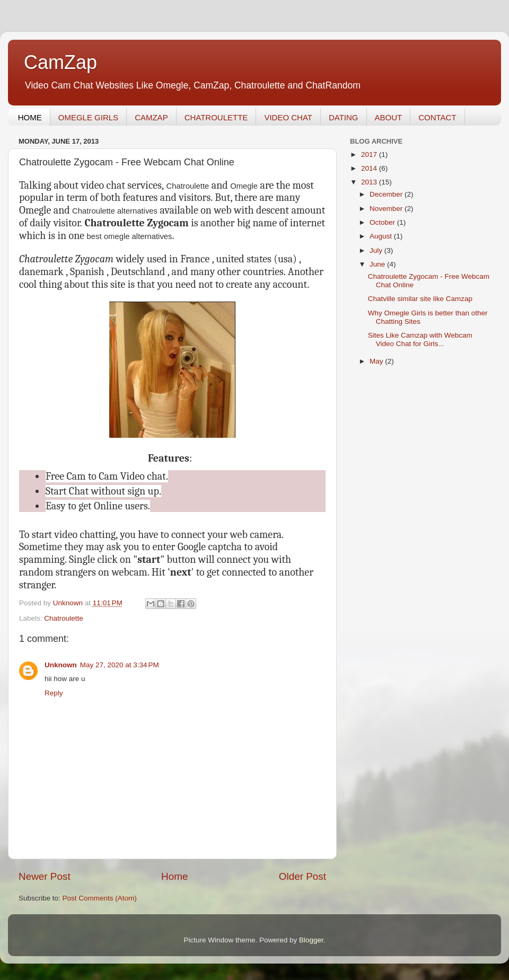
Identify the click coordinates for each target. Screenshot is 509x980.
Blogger (311, 940)
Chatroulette (64, 618)
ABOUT (389, 117)
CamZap (60, 62)
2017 (370, 154)
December (387, 194)
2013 (370, 182)
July (377, 250)
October (383, 222)
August (382, 236)
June (378, 264)
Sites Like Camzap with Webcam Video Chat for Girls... (420, 339)
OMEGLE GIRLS (88, 117)
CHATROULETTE (216, 117)
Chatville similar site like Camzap (420, 299)
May (377, 361)
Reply (54, 693)
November (387, 209)
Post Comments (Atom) (100, 898)
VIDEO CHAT (288, 117)
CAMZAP (151, 117)
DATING (344, 117)
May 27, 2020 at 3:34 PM (120, 665)
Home (174, 876)
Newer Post (45, 876)
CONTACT (437, 117)
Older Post (302, 876)
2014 (370, 168)
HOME (30, 117)
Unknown (61, 665)
